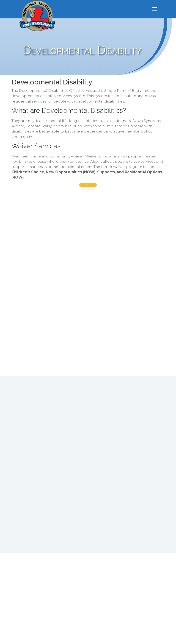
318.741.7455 (59, 462)
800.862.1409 (63, 468)
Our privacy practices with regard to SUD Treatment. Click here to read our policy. (49, 576)
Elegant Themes (77, 638)
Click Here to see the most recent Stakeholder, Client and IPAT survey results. (123, 572)
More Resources (88, 187)
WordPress (125, 638)
